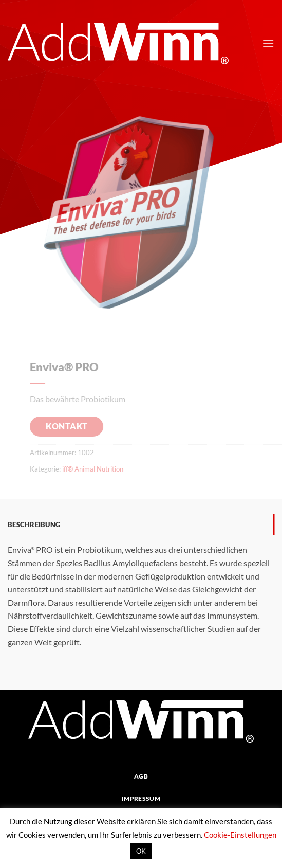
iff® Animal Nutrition (99, 469)
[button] (268, 43)
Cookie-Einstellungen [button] (240, 835)
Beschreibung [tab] (34, 525)
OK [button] (141, 851)
